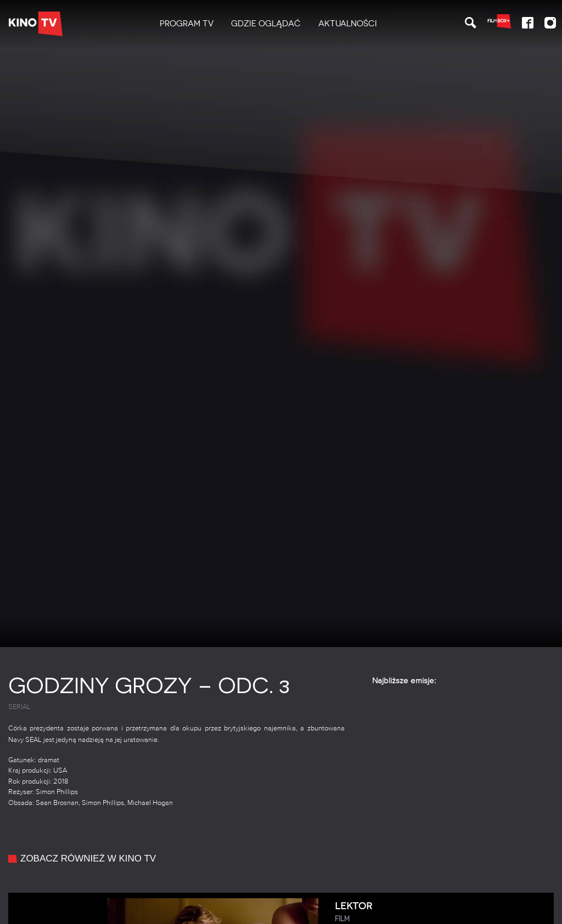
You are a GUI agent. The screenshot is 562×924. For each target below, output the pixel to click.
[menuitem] (187, 24)
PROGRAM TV (187, 24)
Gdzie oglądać (266, 24)
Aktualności (348, 24)
